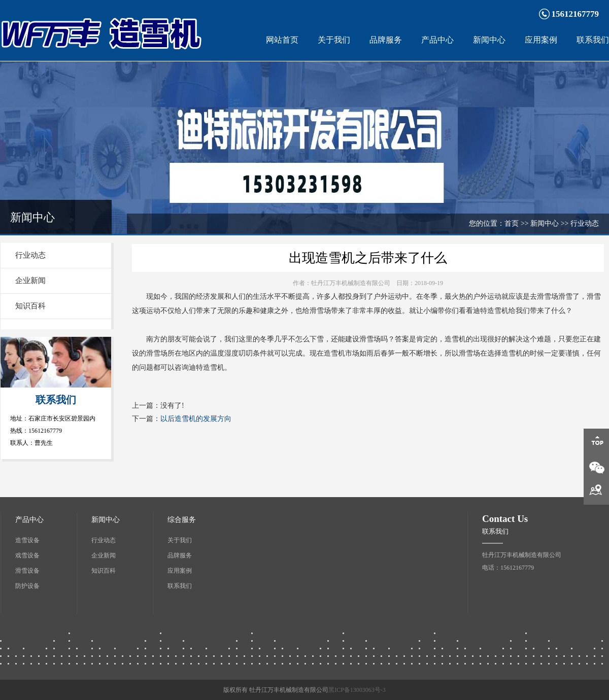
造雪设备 (27, 540)
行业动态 (30, 255)
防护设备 (27, 586)
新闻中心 (489, 40)
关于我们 (334, 40)
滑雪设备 (27, 571)
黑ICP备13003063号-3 (357, 690)
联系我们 (593, 40)
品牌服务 (386, 40)
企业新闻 (30, 281)
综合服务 (182, 520)
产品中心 (437, 40)
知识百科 (30, 306)
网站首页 (282, 40)
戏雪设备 (27, 555)
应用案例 (541, 40)
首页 (512, 223)
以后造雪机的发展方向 (196, 419)
